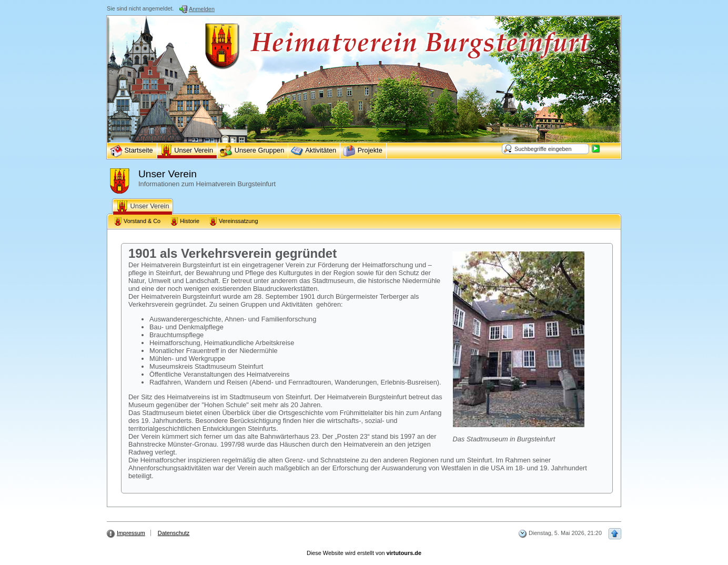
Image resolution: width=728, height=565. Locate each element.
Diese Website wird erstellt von (364, 553)
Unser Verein (143, 207)
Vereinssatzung (233, 221)
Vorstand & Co (137, 221)
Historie (185, 221)
